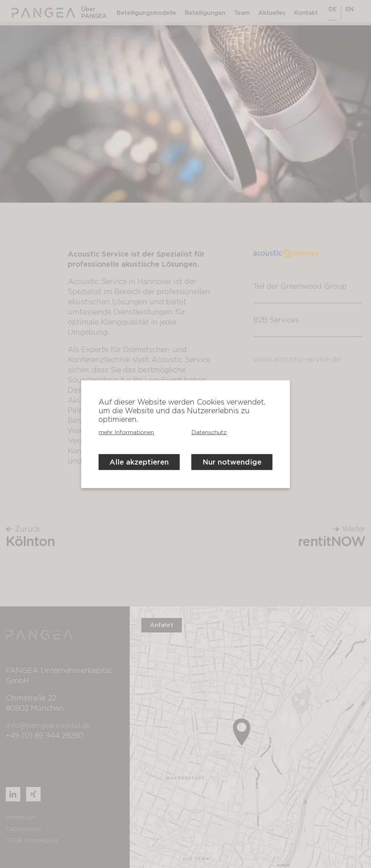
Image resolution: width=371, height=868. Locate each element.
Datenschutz (209, 432)
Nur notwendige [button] (232, 462)
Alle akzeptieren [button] (139, 462)
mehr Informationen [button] (126, 432)
